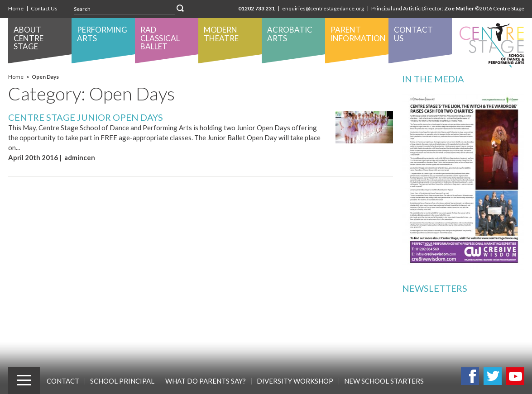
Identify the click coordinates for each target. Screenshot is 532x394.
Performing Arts (102, 34)
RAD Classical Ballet (160, 38)
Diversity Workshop (295, 381)
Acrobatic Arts (290, 34)
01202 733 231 (256, 8)
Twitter (493, 376)
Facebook (470, 376)
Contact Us (44, 8)
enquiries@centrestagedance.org (323, 8)
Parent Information (358, 34)
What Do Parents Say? (206, 381)
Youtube (515, 376)
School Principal (122, 381)
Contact (63, 381)
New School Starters (384, 381)
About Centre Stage (29, 38)
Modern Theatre (221, 34)
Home (16, 8)
